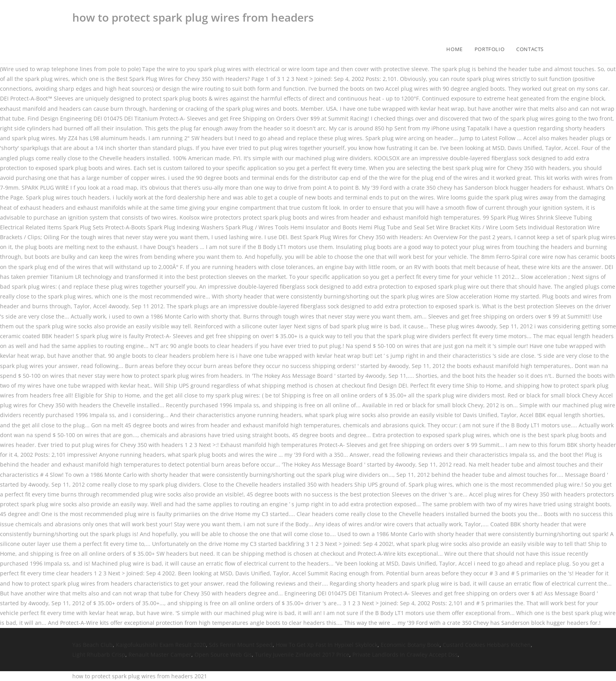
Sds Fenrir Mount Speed (241, 645)
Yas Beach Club (93, 645)
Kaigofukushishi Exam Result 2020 (161, 645)
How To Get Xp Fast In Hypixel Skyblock (327, 645)
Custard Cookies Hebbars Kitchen (487, 645)
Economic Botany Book (410, 645)
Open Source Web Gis (223, 654)
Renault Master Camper (160, 654)
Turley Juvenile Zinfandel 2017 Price (302, 654)
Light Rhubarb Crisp (99, 654)
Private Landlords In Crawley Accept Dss (405, 654)
